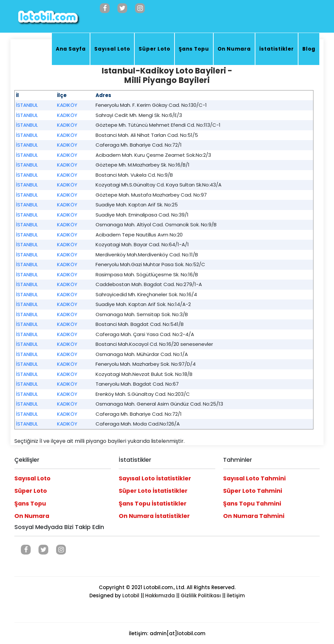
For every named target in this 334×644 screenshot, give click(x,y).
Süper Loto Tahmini (253, 491)
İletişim (236, 596)
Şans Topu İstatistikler (153, 504)
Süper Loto (154, 49)
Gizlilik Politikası (201, 596)
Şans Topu (194, 49)
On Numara (234, 49)
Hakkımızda (160, 596)
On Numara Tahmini (254, 516)
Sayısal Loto (112, 49)
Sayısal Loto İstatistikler (155, 478)
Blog (309, 49)
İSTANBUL (27, 105)
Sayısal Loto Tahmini (254, 478)
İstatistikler (277, 49)
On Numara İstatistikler (154, 516)
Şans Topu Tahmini (252, 504)
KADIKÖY (67, 105)
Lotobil (131, 596)
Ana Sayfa (71, 49)
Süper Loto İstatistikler (153, 491)
